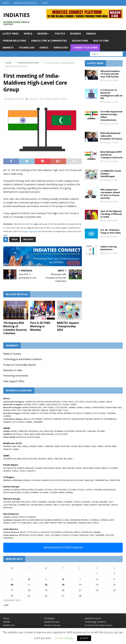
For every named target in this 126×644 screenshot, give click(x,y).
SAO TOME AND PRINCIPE (29, 410)
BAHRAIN (7, 446)
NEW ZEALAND (48, 434)
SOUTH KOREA (61, 434)
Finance (91, 34)
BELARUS (27, 480)
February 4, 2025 (110, 253)
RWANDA (68, 413)
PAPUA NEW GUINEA (91, 468)
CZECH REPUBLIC (60, 490)
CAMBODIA (23, 431)
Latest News (11, 34)
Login (45, 3)
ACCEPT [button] (84, 638)
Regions (42, 34)
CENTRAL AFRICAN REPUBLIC (49, 402)
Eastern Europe (52, 622)
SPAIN (86, 505)
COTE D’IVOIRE (61, 407)
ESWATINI (58, 419)
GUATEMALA (56, 532)
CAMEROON (30, 402)
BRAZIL (41, 535)
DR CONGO (80, 402)
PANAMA (97, 532)
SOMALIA (88, 413)
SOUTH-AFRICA (18, 422)
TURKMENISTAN (101, 480)
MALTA (57, 505)
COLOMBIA (55, 535)
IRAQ (19, 446)
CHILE (47, 535)
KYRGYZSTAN (60, 480)
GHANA (79, 407)
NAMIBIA (7, 422)
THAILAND (91, 431)
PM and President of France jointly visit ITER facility (110, 74)
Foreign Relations (14, 41)
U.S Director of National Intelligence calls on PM (111, 94)
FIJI (15, 468)
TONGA (15, 471)
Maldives (28, 239)
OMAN (57, 446)
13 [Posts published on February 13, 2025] (63, 585)
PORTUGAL (65, 505)
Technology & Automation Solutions (23, 359)
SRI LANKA (68, 459)
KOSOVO (81, 490)
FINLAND (52, 502)
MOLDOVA (71, 480)
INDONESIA (33, 431)
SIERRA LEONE (56, 410)
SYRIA (93, 446)
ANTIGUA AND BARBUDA (33, 520)
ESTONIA (72, 490)
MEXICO (77, 532)
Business (76, 34)
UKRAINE (69, 492)
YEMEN (16, 449)
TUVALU (23, 471)
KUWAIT (40, 446)
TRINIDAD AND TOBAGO (89, 523)
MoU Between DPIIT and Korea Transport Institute (111, 155)
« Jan (6, 605)
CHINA (26, 434)
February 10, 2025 (110, 161)
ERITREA (53, 413)
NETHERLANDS (37, 505)
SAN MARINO (77, 505)
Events (44, 48)
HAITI (112, 520)
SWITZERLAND (104, 505)
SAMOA (104, 468)
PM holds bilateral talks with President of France (111, 136)
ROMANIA (34, 492)
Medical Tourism (12, 354)
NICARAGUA (87, 532)
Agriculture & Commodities (49, 41)
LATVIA (89, 490)
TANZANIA (111, 413)
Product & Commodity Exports (20, 365)
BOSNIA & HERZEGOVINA (22, 490)
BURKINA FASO (35, 407)
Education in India (13, 370)
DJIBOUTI (35, 413)
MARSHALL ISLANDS (34, 468)
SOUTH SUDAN (99, 413)
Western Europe (52, 625)
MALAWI (89, 419)
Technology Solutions (95, 622)
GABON (109, 402)
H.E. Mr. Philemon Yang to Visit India (110, 231)
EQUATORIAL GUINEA (95, 402)
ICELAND (95, 502)
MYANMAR (59, 431)
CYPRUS (34, 502)
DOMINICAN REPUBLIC (79, 520)
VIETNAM (101, 431)
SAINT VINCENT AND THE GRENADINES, (61, 523)
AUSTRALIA (17, 434)
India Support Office (14, 381)
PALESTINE (65, 446)
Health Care (101, 41)
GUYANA (74, 535)
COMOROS (48, 419)
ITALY (111, 502)
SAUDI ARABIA (84, 446)
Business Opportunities (25, 3)
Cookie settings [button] (64, 638)
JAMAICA (7, 523)
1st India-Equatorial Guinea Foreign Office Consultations (111, 116)
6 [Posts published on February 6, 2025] (63, 579)
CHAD (64, 402)
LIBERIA (42, 404)
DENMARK (43, 502)
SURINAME (100, 535)
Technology (27, 48)
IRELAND (104, 502)
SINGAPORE (81, 431)
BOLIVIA (33, 535)
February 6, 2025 (110, 220)
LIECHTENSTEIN (10, 505)
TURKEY (100, 446)
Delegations (80, 41)
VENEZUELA (8, 538)
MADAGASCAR (78, 419)
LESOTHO (67, 419)
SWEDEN (93, 505)
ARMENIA (7, 480)
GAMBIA (72, 407)
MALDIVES (42, 459)
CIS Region (49, 618)
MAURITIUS (98, 419)
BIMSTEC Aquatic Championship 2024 (68, 326)
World (28, 34)
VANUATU (31, 471)
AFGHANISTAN (10, 459)
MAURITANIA (111, 407)
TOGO (65, 410)
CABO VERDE (48, 407)
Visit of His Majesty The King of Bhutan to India (111, 214)
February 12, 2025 (110, 124)
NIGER (14, 410)
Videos (6, 3)
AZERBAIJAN (17, 480)
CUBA (67, 520)
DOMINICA (95, 520)
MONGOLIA (21, 437)
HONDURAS (68, 532)
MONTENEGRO (110, 490)
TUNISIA (73, 404)
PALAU (79, 468)
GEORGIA (36, 480)
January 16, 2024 (16, 99)
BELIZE (23, 532)
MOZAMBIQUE (110, 419)
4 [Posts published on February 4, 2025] (29, 579)
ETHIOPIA (44, 413)
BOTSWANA (37, 419)
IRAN (14, 446)
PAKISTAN (58, 459)
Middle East (9, 625)
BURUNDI (26, 413)
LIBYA (49, 404)
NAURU (58, 468)
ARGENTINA (24, 535)
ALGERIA (27, 404)
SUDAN (66, 404)
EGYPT (35, 404)
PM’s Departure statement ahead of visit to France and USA (110, 194)
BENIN (25, 407)
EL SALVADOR (44, 532)
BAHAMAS (48, 520)
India (15, 239)
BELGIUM (25, 502)
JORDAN (32, 446)
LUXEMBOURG (24, 505)
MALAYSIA (49, 431)
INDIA (32, 434)
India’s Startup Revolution (109, 248)
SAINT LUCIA (38, 523)
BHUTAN (33, 459)
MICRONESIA (49, 468)
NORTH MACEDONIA (12, 492)
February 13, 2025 (110, 80)
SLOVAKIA (44, 492)
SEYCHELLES (78, 413)
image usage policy (31, 231)
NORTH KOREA (34, 437)
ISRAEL (25, 446)
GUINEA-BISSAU (98, 407)
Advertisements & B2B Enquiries (63, 547)
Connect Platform (85, 48)
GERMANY (69, 502)
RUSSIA (80, 480)
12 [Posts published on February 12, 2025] (46, 585)
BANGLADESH (23, 459)
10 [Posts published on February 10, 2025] (12, 585)
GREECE (77, 502)
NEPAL (50, 459)
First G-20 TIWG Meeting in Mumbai (40, 326)
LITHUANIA (97, 490)
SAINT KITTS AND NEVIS (22, 523)
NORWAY (49, 505)
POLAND (26, 492)
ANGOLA (27, 419)
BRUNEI (14, 431)
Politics (60, 34)
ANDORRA (16, 502)
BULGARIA (39, 490)
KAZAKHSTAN (47, 480)
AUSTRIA (7, 502)
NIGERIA (7, 410)
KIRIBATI (21, 468)
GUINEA (87, 407)
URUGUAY (110, 535)
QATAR (74, 446)
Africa (6, 618)
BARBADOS (58, 520)
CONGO (71, 402)
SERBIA (62, 492)
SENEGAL (45, 410)
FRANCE (60, 502)
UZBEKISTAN (115, 480)
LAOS (41, 431)
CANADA (7, 517)
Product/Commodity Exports (99, 625)
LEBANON (49, 446)
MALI (120, 407)
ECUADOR (65, 535)
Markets (8, 48)
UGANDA (7, 416)
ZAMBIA (29, 422)
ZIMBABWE (38, 422)
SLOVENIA (53, 492)
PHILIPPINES (70, 431)
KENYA (60, 413)
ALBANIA (7, 490)
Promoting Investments (16, 376)
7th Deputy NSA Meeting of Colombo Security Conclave (15, 328)
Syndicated (61, 48)
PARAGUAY (84, 535)
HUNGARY (86, 502)
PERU (92, 535)
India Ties (33, 99)
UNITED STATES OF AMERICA (24, 517)
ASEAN (7, 428)
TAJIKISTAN (89, 480)
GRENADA (104, 520)
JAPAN (38, 434)
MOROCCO (57, 404)
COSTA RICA (32, 532)
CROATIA (48, 490)
